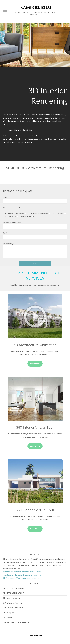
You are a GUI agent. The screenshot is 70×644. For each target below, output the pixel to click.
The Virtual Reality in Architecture (16, 622)
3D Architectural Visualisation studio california (21, 578)
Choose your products (12, 208)
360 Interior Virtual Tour (13, 603)
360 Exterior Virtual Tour (13, 608)
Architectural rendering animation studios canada (22, 572)
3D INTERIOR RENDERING (14, 593)
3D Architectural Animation (14, 588)
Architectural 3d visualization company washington (23, 575)
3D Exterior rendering (12, 598)
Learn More (35, 364)
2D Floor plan (9, 613)
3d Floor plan (8, 618)
